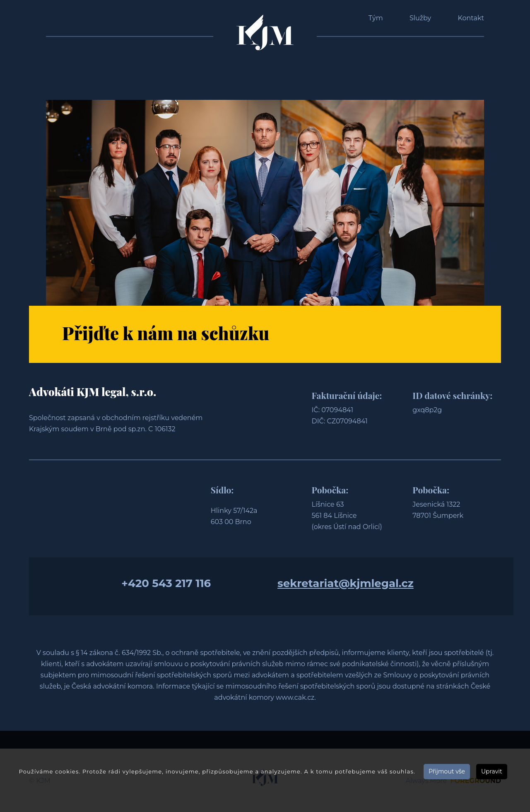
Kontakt (471, 18)
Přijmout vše (447, 771)
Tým (376, 18)
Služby (420, 18)
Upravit (492, 771)
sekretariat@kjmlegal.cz (346, 583)
